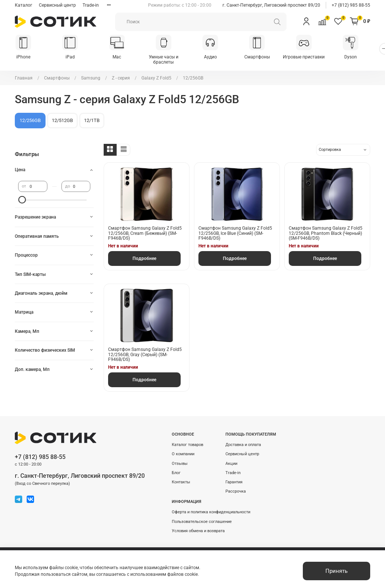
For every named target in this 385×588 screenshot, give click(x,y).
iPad (72, 57)
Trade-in (91, 5)
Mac (120, 57)
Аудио (217, 57)
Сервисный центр (57, 5)
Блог (176, 473)
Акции (231, 464)
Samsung (91, 78)
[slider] (22, 200)
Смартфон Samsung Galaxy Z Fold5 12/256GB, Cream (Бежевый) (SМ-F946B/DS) (145, 234)
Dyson (361, 57)
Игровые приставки (313, 57)
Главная (24, 78)
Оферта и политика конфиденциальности (211, 513)
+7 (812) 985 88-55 (351, 5)
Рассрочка (236, 492)
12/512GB (62, 121)
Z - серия (121, 78)
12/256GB (30, 121)
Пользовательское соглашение (202, 522)
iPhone (24, 57)
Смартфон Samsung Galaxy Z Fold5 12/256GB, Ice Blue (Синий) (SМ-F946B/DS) (235, 234)
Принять (337, 571)
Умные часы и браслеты (168, 60)
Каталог (24, 5)
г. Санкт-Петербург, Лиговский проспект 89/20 (271, 5)
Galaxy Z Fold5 (156, 78)
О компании (183, 455)
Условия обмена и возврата (198, 531)
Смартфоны (265, 57)
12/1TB (92, 121)
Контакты (181, 482)
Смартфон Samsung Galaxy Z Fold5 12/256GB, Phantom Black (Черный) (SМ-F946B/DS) (326, 234)
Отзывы (180, 464)
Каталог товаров (188, 445)
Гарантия (234, 482)
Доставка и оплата (243, 445)
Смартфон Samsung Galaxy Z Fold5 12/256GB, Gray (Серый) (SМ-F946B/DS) (145, 355)
